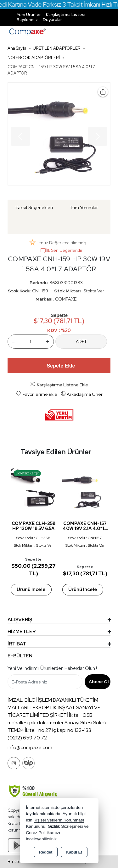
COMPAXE (66, 299)
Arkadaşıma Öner (82, 394)
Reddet (46, 852)
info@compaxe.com (30, 747)
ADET (81, 342)
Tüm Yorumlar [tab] (84, 207)
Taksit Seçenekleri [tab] (34, 207)
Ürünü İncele (31, 589)
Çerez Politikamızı (43, 833)
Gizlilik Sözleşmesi (65, 826)
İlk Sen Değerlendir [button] (61, 251)
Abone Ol (99, 682)
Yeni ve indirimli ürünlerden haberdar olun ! (52, 668)
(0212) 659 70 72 (27, 738)
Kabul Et (74, 852)
